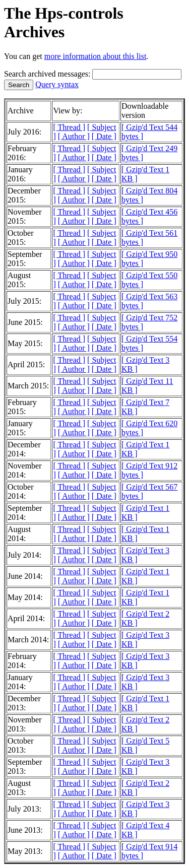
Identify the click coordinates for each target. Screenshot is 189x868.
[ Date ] (104, 136)
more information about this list (96, 56)
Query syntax (57, 84)
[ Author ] (74, 136)
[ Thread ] (69, 127)
